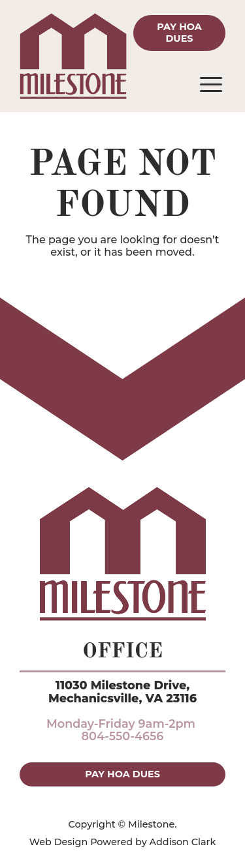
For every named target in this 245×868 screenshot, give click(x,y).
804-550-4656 (123, 736)
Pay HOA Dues (179, 32)
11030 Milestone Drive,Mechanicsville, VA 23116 (122, 691)
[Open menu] (211, 85)
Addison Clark (183, 842)
